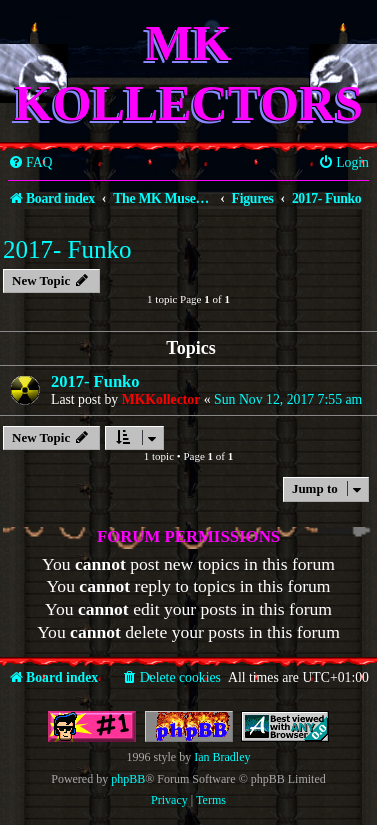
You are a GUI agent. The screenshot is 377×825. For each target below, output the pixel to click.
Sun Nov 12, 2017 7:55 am (288, 399)
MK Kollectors (188, 73)
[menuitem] (30, 163)
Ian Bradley (222, 757)
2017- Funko (67, 249)
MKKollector (161, 399)
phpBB (128, 779)
